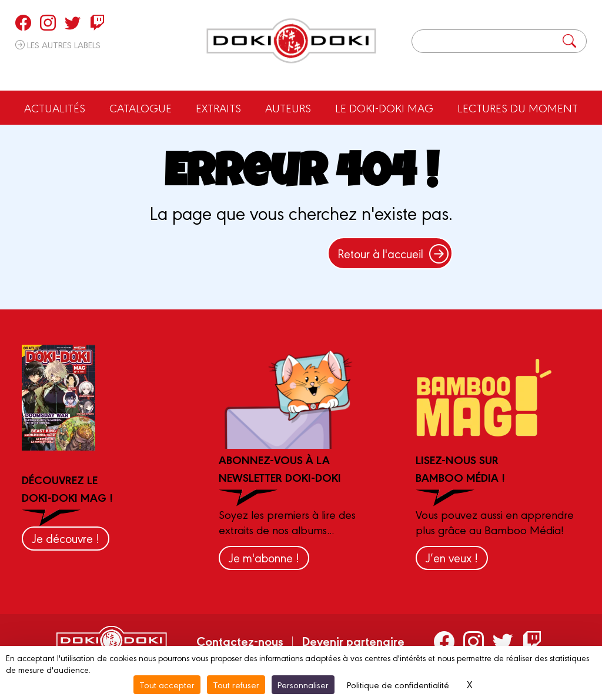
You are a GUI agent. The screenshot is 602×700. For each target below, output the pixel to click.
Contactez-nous (240, 641)
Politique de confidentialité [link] (398, 684)
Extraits (218, 108)
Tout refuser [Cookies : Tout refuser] (236, 684)
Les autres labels (58, 44)
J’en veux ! (452, 557)
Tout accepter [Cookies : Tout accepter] (167, 684)
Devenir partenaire (353, 641)
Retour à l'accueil (393, 253)
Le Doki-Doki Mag (384, 108)
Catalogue (141, 108)
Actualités (55, 108)
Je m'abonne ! (264, 557)
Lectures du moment (518, 108)
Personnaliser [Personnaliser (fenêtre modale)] (303, 684)
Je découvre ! (66, 538)
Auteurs (288, 108)
